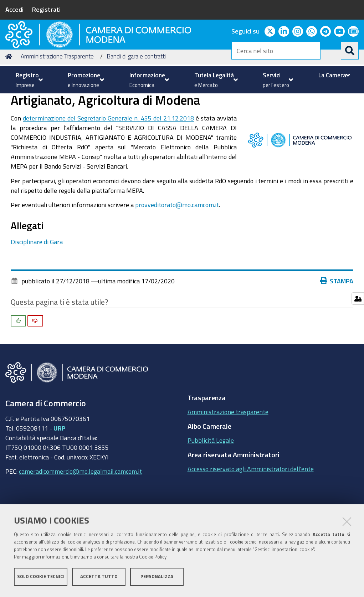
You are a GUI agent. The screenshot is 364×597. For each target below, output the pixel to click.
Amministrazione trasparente (228, 466)
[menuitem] (28, 80)
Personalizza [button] (157, 578)
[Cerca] (350, 51)
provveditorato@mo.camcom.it (177, 259)
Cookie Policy (153, 559)
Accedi (14, 9)
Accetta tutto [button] (99, 578)
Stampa (338, 335)
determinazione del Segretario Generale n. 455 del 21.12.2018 (108, 173)
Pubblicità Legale (211, 495)
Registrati (46, 9)
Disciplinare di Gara (37, 296)
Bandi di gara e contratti (136, 111)
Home (10, 111)
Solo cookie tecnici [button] (41, 578)
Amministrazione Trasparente (57, 111)
